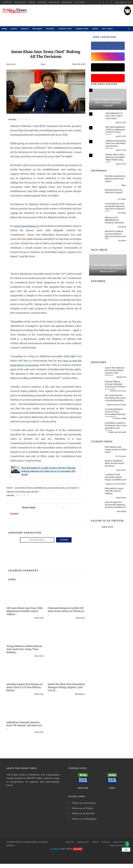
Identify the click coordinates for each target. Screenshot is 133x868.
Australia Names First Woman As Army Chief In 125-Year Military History (25, 692)
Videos (95, 29)
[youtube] (107, 2)
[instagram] (111, 2)
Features (50, 29)
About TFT (7, 2)
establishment (40, 492)
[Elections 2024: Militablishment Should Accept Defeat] (96, 222)
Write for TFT (20, 2)
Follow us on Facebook (82, 807)
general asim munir (56, 492)
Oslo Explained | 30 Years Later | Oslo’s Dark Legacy (114, 117)
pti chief (35, 496)
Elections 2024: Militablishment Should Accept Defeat (114, 221)
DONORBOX (98, 283)
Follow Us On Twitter (105, 522)
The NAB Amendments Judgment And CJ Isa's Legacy (115, 180)
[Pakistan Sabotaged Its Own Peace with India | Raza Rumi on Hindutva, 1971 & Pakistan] (96, 145)
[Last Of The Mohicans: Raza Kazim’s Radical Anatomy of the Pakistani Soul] (96, 372)
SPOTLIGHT (98, 364)
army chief (19, 492)
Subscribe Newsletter (23, 537)
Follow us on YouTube (81, 818)
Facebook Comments (22, 575)
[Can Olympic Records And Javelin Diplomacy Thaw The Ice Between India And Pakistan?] (96, 208)
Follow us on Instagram (82, 823)
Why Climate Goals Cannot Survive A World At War (115, 451)
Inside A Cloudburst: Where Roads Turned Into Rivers (114, 465)
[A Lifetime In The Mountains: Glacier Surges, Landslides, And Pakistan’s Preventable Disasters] (96, 479)
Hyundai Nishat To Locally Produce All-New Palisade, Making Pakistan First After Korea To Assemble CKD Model (49, 475)
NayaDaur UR (67, 2)
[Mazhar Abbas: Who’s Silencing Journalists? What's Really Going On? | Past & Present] (96, 159)
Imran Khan (20, 496)
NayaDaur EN (54, 2)
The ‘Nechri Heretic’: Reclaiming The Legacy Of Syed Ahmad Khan (115, 399)
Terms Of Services (118, 850)
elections (29, 492)
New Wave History (103, 86)
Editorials (37, 29)
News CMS (66, 853)
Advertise (42, 2)
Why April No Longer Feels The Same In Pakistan (114, 492)
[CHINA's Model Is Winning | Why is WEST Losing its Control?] (108, 101)
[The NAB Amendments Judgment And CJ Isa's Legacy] (96, 181)
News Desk (11, 64)
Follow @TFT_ (108, 528)
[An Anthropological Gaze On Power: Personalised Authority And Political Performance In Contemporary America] (96, 414)
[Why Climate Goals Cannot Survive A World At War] (96, 451)
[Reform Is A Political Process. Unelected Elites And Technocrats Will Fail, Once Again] (96, 236)
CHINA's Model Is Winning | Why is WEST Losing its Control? (108, 104)
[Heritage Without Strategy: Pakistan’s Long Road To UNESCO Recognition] (96, 386)
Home (4, 29)
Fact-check (107, 29)
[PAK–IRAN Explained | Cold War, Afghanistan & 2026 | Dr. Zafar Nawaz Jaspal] (96, 131)
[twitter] (103, 2)
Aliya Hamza (80, 698)
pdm (29, 496)
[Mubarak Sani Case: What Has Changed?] (96, 194)
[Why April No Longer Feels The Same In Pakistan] (96, 493)
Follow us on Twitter (81, 812)
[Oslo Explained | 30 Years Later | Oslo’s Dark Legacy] (96, 118)
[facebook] (100, 2)
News (43, 64)
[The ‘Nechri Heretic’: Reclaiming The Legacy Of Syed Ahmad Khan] (96, 400)
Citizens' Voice (65, 29)
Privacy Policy (119, 846)
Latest (14, 29)
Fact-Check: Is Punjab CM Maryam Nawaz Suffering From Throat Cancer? (108, 270)
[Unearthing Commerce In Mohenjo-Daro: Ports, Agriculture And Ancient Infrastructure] (96, 427)
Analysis (25, 29)
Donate (32, 2)
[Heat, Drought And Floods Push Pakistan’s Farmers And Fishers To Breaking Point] (96, 507)
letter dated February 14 (28, 226)
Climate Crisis (82, 29)
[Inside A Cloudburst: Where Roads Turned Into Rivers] (96, 465)
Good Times (80, 2)
